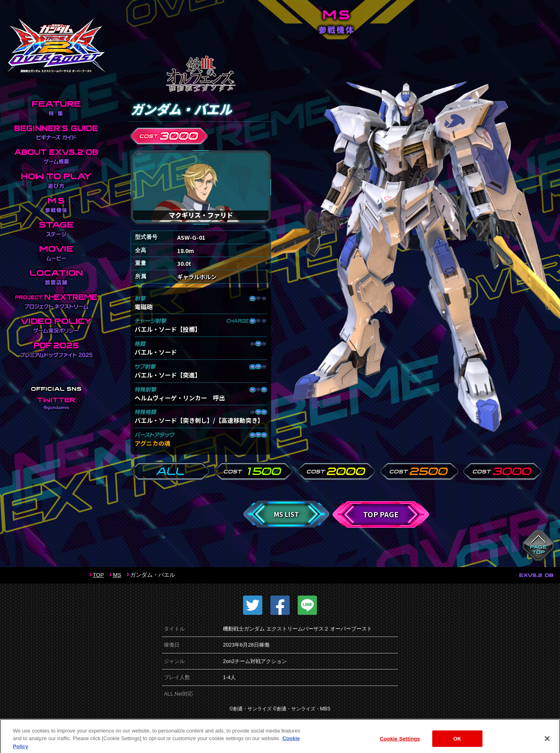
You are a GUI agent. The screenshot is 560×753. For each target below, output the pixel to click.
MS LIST (286, 514)
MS (117, 575)
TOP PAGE (381, 514)
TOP (98, 575)
